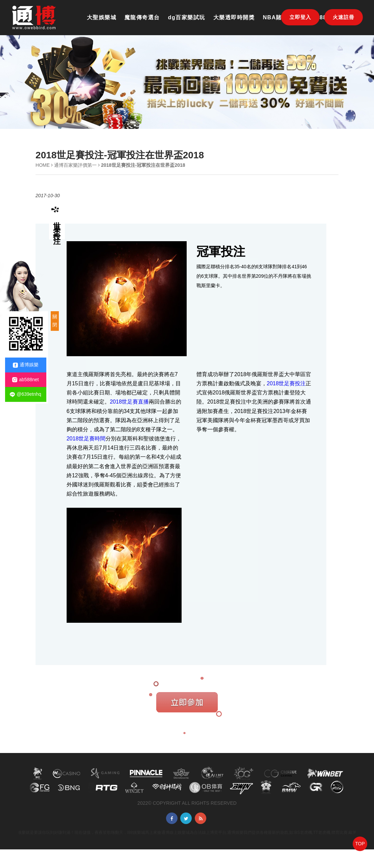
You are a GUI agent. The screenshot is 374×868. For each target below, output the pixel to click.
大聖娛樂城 (102, 17)
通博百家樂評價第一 (75, 165)
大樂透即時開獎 (234, 17)
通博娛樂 (26, 365)
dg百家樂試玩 (187, 17)
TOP (360, 844)
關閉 (55, 321)
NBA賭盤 (275, 17)
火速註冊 (344, 17)
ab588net (25, 380)
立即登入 (300, 17)
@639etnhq (26, 394)
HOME (43, 165)
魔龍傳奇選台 (142, 17)
